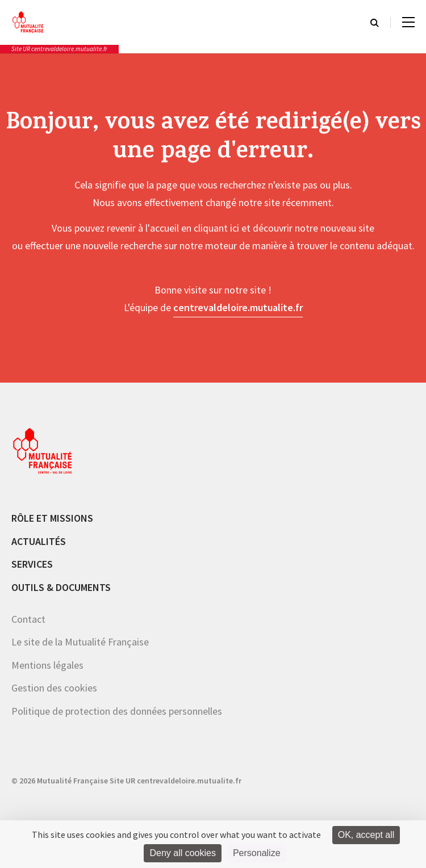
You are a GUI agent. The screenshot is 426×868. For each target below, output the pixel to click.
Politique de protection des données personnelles (117, 711)
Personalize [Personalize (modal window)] (257, 853)
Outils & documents (61, 587)
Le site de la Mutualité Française (80, 642)
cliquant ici (216, 228)
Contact (28, 619)
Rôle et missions (52, 518)
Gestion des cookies (54, 688)
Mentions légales (47, 665)
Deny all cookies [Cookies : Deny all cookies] (183, 853)
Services (32, 564)
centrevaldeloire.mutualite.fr (238, 307)
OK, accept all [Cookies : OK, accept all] (366, 835)
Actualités (39, 541)
